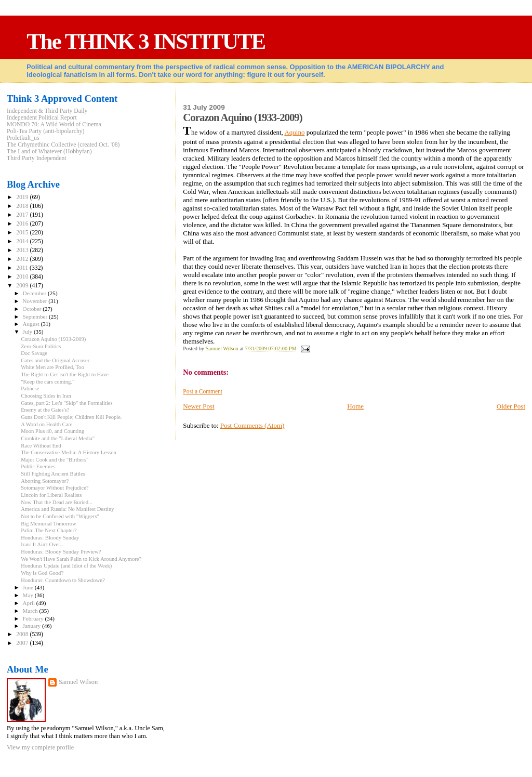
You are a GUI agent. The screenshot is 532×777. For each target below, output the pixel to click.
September (36, 317)
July (28, 332)
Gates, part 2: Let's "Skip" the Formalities (67, 403)
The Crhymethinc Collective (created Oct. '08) (63, 145)
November (36, 301)
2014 (23, 241)
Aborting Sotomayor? (45, 481)
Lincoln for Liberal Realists (51, 495)
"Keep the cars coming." (48, 382)
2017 (23, 215)
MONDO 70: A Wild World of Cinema (54, 124)
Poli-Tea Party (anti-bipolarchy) (46, 131)
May (29, 595)
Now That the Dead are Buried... (57, 502)
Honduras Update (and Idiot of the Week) (66, 566)
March (31, 611)
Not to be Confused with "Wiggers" (60, 516)
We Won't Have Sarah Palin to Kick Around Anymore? (81, 559)
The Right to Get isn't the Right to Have (65, 374)
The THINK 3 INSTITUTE (146, 41)
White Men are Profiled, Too (52, 367)
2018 (23, 206)
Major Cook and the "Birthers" (55, 460)
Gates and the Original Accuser (55, 360)
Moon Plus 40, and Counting (52, 431)
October (33, 309)
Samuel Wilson (78, 682)
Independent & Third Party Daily (47, 111)
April (30, 603)
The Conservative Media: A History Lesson (69, 452)
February (34, 618)
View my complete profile (40, 747)
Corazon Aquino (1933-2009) (53, 339)
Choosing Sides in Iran (46, 396)
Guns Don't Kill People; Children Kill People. (71, 417)
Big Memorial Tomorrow (49, 524)
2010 (23, 277)
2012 (23, 259)
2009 (23, 286)
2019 (23, 197)
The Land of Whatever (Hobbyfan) (49, 152)
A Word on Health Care (46, 424)
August (32, 324)
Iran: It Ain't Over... (42, 544)
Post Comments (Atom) (252, 425)
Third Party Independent (37, 158)
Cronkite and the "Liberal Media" (58, 438)
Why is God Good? (42, 573)
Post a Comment (203, 391)
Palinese (30, 388)
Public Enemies (38, 466)
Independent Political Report (42, 118)
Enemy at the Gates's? (45, 410)
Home (355, 406)
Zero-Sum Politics (41, 346)
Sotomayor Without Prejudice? (55, 488)
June (29, 587)
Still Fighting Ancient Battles (53, 474)
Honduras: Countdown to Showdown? (63, 580)
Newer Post (198, 406)
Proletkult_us (23, 138)
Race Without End (41, 446)
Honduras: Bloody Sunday (50, 538)
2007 (23, 643)
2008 (23, 634)
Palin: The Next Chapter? (49, 530)
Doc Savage (34, 353)
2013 (23, 250)
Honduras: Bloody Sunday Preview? (61, 552)
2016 (23, 224)
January (32, 626)
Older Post (511, 406)
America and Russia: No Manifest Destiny (68, 509)
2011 (23, 268)
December (36, 293)
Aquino (294, 132)
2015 (23, 233)
